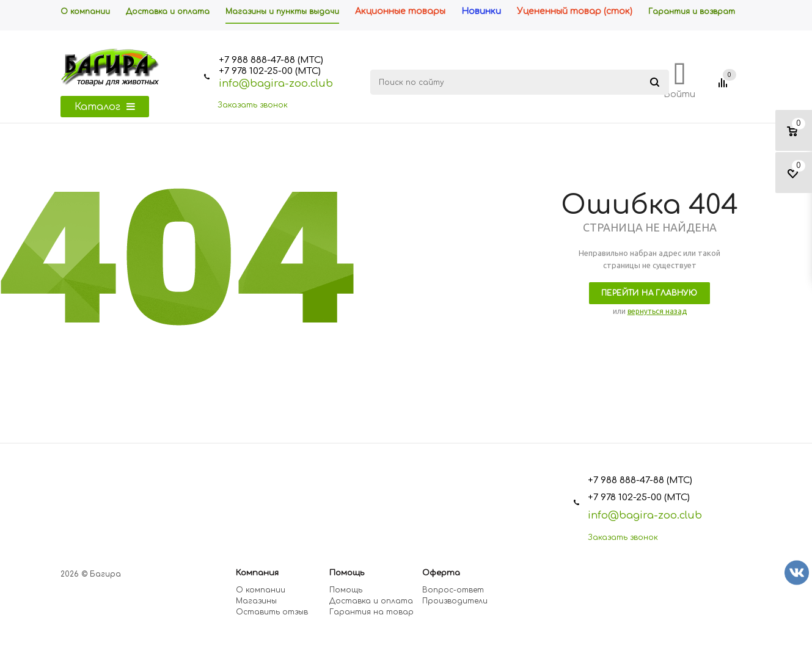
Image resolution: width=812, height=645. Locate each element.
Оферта (441, 573)
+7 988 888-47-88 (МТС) (271, 60)
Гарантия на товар (371, 612)
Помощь (347, 573)
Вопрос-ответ (453, 590)
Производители (455, 601)
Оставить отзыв (272, 612)
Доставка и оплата (371, 601)
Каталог (105, 107)
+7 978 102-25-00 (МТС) (270, 71)
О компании (261, 590)
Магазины (256, 601)
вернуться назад (657, 311)
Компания (257, 573)
